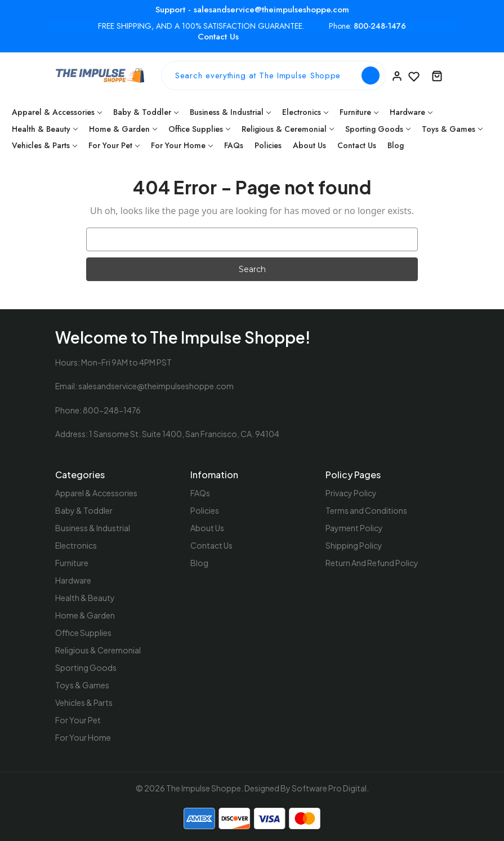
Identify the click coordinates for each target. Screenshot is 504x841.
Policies (268, 145)
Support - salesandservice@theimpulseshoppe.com (252, 10)
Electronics (305, 112)
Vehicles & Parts (44, 145)
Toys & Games (452, 129)
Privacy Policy (351, 493)
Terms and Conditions (366, 510)
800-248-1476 (380, 26)
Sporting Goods (378, 129)
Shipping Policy (354, 545)
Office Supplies (199, 129)
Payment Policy (354, 528)
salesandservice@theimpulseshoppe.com (156, 386)
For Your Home (182, 145)
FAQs (234, 145)
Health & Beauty (45, 129)
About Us (309, 145)
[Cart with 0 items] (437, 75)
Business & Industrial (230, 112)
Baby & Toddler (146, 112)
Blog (396, 145)
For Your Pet (114, 145)
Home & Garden (123, 129)
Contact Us (218, 37)
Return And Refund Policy (372, 563)
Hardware (411, 112)
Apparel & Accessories (57, 112)
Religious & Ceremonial (288, 129)
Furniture (359, 112)
